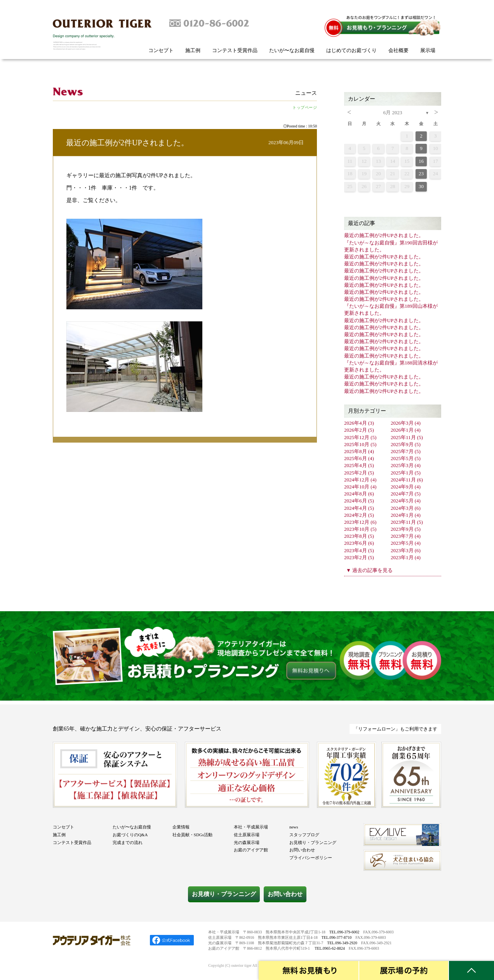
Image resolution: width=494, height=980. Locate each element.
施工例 (193, 50)
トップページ (305, 107)
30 (421, 186)
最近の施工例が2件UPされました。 (127, 143)
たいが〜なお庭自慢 (292, 50)
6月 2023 (393, 112)
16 (421, 161)
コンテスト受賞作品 (235, 50)
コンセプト (161, 50)
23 (421, 174)
